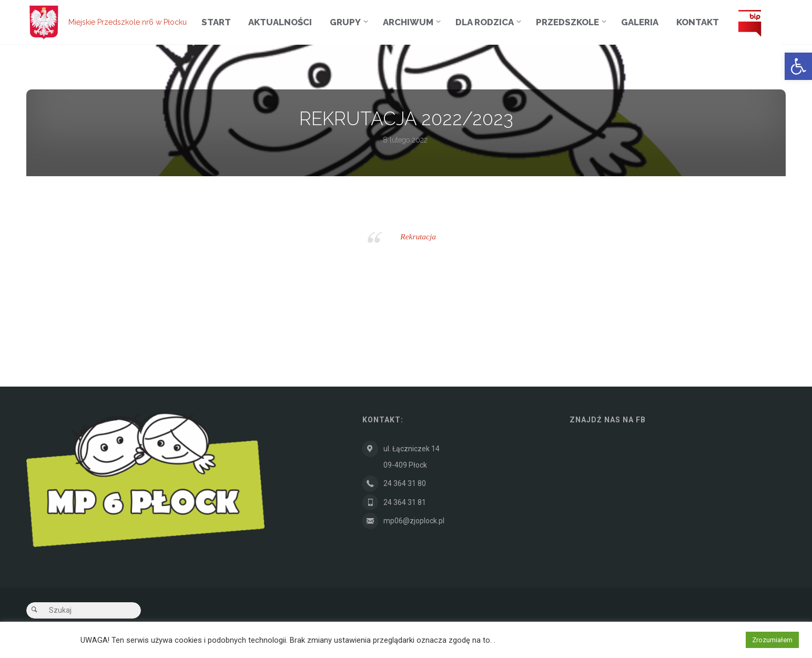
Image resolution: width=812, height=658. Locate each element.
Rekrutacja (418, 236)
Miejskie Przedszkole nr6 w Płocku (128, 22)
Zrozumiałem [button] (772, 640)
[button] (798, 66)
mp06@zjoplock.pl (414, 521)
